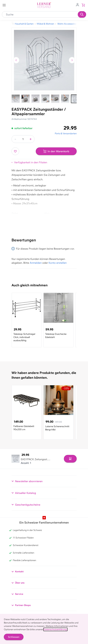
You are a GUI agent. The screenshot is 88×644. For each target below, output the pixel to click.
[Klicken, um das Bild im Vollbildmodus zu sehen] (44, 60)
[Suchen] (82, 14)
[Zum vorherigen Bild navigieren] (16, 60)
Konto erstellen (58, 263)
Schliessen (14, 637)
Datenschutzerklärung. (55, 629)
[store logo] (44, 5)
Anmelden (36, 263)
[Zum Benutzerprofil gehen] (77, 4)
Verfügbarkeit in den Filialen (31, 162)
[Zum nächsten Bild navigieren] (72, 60)
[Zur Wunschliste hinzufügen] (15, 151)
